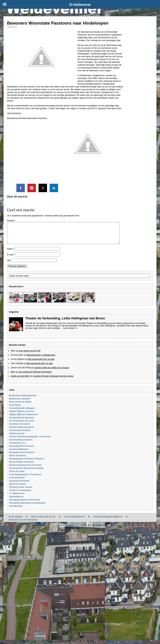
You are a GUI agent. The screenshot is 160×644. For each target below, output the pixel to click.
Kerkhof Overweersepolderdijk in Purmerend (30, 441)
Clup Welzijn (15, 409)
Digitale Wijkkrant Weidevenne (23, 419)
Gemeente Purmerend (19, 428)
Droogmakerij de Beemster (22, 422)
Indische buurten (17, 438)
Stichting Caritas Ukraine (21, 491)
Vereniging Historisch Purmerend (24, 504)
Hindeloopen (83, 54)
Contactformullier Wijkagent (22, 412)
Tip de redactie (15, 521)
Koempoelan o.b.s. (18, 447)
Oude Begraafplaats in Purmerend (25, 479)
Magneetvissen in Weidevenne (41, 359)
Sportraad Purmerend (19, 485)
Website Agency (87, 532)
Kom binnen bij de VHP (30, 355)
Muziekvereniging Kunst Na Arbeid (25, 469)
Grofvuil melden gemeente (21, 431)
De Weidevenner (72, 530)
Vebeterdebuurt (16, 501)
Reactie (11, 221)
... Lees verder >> (69, 332)
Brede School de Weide (20, 406)
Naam (11, 253)
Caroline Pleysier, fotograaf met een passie (53, 380)
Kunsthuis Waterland (19, 453)
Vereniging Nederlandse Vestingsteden (27, 507)
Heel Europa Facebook (20, 434)
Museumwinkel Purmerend (21, 466)
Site (9, 265)
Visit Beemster (16, 510)
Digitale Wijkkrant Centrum (21, 416)
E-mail (11, 259)
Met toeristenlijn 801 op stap (41, 363)
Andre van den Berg (20, 380)
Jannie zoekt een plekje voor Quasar (52, 372)
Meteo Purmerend (17, 460)
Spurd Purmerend (17, 488)
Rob (13, 376)
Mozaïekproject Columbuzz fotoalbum (27, 463)
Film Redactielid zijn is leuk (22, 425)
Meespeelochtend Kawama (22, 457)
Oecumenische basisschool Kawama (26, 472)
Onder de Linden (17, 476)
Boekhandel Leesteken (20, 403)
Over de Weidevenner (74, 521)
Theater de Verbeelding (20, 494)
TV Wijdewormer (17, 498)
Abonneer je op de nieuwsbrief (23, 524)
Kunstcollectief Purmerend (21, 450)
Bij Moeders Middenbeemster (23, 400)
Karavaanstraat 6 (103, 35)
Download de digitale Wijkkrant (108, 521)
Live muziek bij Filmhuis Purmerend (35, 376)
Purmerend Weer (17, 482)
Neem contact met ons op (43, 521)
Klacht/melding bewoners (21, 444)
